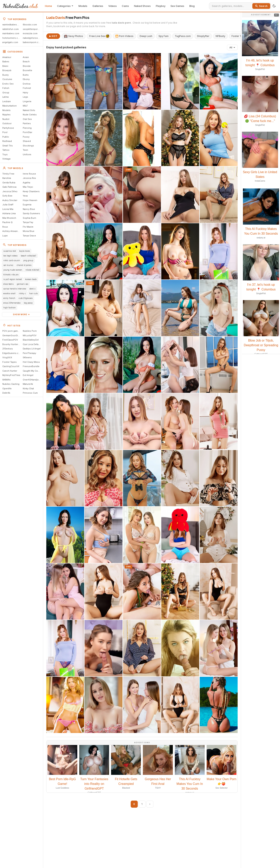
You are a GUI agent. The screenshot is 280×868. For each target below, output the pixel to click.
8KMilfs (6, 380)
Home (48, 6)
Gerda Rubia (9, 183)
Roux (5, 227)
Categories (65, 6)
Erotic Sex (8, 84)
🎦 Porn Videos (124, 36)
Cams (125, 6)
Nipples (6, 115)
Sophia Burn (29, 218)
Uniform (27, 154)
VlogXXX (7, 357)
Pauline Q (7, 222)
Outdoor (7, 123)
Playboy (161, 6)
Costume (7, 79)
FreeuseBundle (31, 366)
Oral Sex (27, 119)
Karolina (7, 178)
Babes (6, 62)
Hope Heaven (30, 200)
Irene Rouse (29, 174)
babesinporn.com (32, 42)
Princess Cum (30, 393)
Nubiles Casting (11, 384)
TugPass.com (183, 36)
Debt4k (6, 393)
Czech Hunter (10, 371)
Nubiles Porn (30, 331)
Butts (26, 75)
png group (28, 260)
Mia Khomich (9, 218)
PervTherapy (29, 353)
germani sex (23, 284)
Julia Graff (8, 205)
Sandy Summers (31, 213)
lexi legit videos (10, 256)
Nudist (6, 119)
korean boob (31, 279)
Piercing (27, 128)
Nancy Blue (29, 209)
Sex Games (177, 6)
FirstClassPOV (10, 340)
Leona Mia (8, 209)
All (232, 47)
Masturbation (10, 106)
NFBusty (220, 36)
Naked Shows (142, 6)
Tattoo (6, 150)
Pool (5, 132)
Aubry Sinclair (10, 200)
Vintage (6, 159)
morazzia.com (30, 33)
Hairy (25, 93)
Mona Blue (29, 231)
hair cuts (33, 293)
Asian (26, 57)
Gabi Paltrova (9, 187)
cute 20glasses (26, 298)
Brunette (27, 70)
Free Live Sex (99, 36)
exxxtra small (9, 293)
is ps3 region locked (13, 279)
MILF (25, 106)
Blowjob (7, 70)
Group (6, 93)
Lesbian (7, 101)
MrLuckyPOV (30, 335)
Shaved (27, 141)
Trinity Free (8, 174)
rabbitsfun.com (10, 29)
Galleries (98, 6)
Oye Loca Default (32, 344)
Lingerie (27, 101)
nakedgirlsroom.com (32, 38)
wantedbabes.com (12, 25)
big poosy (28, 303)
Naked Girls (29, 110)
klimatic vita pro (11, 275)
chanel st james (24, 265)
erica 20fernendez (12, 303)
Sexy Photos (74, 36)
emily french (9, 298)
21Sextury (8, 349)
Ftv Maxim (28, 227)
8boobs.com (30, 25)
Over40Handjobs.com (32, 380)
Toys (5, 154)
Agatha (26, 183)
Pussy (26, 137)
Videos (113, 6)
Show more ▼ (21, 314)
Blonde (27, 66)
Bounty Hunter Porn (12, 344)
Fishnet (27, 88)
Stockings (28, 146)
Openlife (7, 389)
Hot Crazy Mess (31, 362)
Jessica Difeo (10, 191)
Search (261, 6)
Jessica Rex (29, 178)
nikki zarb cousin (12, 260)
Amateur (7, 57)
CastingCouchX (11, 366)
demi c (32, 289)
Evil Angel (28, 375)
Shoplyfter (203, 36)
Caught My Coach (32, 371)
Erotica (27, 84)
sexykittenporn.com (32, 29)
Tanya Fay (28, 222)
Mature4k (28, 384)
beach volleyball (28, 256)
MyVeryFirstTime (11, 375)
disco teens (8, 284)
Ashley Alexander (12, 231)
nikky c (22, 293)
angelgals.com (10, 42)
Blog (192, 6)
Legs (25, 97)
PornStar (27, 132)
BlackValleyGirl (31, 340)
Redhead (7, 141)
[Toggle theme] (274, 6)
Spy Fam (164, 36)
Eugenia (27, 205)
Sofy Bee (7, 196)
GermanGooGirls (11, 335)
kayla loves (25, 251)
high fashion (10, 308)
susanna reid (10, 251)
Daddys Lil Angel (32, 349)
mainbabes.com (11, 33)
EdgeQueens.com (12, 353)
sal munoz (8, 265)
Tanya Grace (29, 236)
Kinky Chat (28, 389)
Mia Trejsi (28, 187)
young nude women (13, 270)
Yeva (25, 196)
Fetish (6, 88)
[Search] (232, 6)
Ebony (26, 79)
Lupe (5, 236)
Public (6, 137)
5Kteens (27, 357)
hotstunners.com (12, 38)
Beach (26, 62)
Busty (5, 75)
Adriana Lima (9, 213)
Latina (5, 97)
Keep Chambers (31, 191)
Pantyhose (8, 128)
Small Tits (8, 146)
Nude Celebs (30, 115)
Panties (27, 123)
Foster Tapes (10, 362)
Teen (25, 150)
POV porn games (11, 331)
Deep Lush (146, 36)
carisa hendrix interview (15, 289)
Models (83, 6)
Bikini (5, 66)
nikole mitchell (32, 270)
